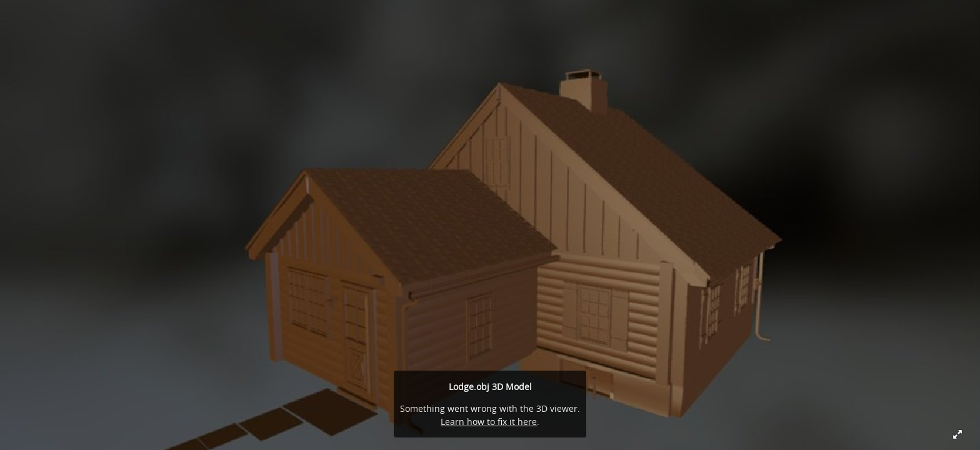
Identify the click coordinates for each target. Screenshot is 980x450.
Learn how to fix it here (489, 422)
